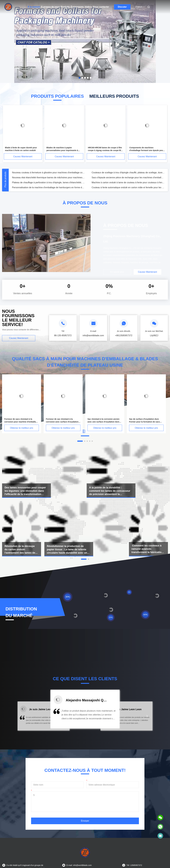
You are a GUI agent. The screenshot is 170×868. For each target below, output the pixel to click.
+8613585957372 (124, 335)
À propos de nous (50, 7)
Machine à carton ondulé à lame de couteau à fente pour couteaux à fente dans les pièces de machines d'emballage (128, 182)
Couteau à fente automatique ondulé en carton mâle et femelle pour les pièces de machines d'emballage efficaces (128, 187)
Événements (77, 7)
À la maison (34, 7)
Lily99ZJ (154, 335)
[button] (23, 718)
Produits (65, 7)
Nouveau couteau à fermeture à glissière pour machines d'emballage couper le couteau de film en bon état (49, 173)
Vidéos (88, 7)
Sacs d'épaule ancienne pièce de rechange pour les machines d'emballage (128, 178)
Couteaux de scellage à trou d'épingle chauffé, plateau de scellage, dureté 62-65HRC (128, 173)
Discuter (122, 7)
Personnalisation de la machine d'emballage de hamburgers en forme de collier (49, 187)
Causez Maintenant (23, 157)
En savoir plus (117, 272)
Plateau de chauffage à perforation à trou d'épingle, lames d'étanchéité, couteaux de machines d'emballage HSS (49, 182)
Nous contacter (101, 7)
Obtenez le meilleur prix (22, 428)
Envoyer (85, 821)
